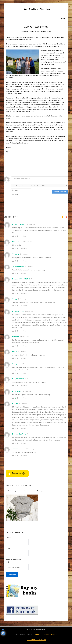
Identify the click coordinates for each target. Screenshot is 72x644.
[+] (44, 186)
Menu (63, 18)
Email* (17, 552)
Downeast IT (38, 634)
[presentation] (28, 203)
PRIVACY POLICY (50, 634)
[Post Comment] (60, 192)
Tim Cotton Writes (36, 9)
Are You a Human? (36, 564)
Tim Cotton (47, 32)
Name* (17, 541)
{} (40, 186)
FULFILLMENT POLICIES (36, 640)
